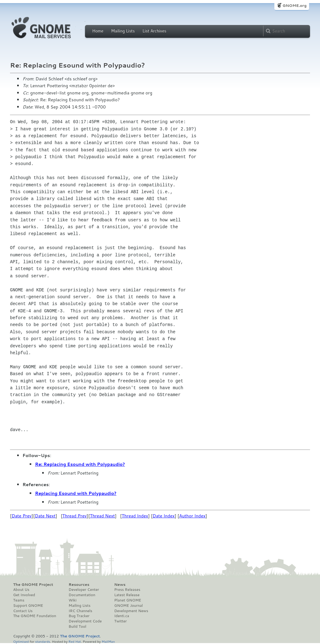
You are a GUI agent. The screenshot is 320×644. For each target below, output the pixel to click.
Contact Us (23, 611)
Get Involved (24, 595)
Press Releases (127, 590)
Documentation (82, 595)
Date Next (45, 516)
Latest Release (127, 595)
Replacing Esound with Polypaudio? (76, 493)
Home (98, 31)
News (120, 585)
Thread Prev (75, 516)
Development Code (85, 621)
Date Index (164, 516)
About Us (21, 590)
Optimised (21, 641)
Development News (131, 611)
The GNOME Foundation (35, 616)
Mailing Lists (123, 31)
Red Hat (75, 641)
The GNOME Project (33, 585)
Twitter (120, 621)
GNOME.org (295, 5)
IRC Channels (81, 611)
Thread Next (102, 516)
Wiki (73, 600)
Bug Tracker (79, 616)
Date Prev (22, 516)
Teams (19, 600)
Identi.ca (122, 616)
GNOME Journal (128, 606)
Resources (79, 585)
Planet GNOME (127, 600)
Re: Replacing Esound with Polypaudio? (80, 464)
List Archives (154, 31)
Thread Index (135, 516)
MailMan (108, 641)
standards (42, 641)
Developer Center (84, 590)
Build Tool (77, 626)
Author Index (192, 516)
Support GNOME (28, 606)
